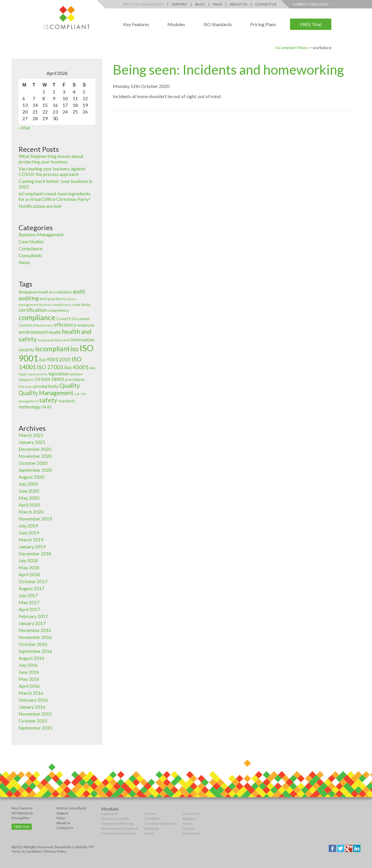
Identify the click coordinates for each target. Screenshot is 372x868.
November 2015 (35, 714)
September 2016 (35, 651)
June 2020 (29, 491)
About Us (238, 4)
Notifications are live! (40, 206)
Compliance (31, 248)
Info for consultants (71, 808)
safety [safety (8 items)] (48, 400)
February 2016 (33, 700)
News (24, 262)
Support (179, 4)
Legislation (110, 814)
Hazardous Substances (119, 833)
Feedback (152, 819)
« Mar (24, 128)
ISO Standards (218, 24)
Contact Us (266, 4)
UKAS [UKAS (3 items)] (47, 407)
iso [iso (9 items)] (75, 349)
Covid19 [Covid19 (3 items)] (64, 319)
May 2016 (29, 679)
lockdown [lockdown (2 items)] (76, 374)
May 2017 (29, 602)
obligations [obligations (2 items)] (26, 380)
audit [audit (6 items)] (79, 291)
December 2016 (35, 630)
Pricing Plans (263, 24)
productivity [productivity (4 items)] (46, 386)
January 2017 (32, 623)
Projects (189, 828)
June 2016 (29, 672)
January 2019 (32, 546)
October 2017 (33, 581)
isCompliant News (292, 47)
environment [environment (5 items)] (33, 332)
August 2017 (31, 588)
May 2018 (29, 567)
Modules (176, 24)
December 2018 (35, 553)
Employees (191, 833)
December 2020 (35, 449)
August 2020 (31, 477)
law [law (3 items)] (92, 368)
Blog (200, 4)
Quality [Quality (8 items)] (70, 386)
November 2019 (35, 519)
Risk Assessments (115, 819)
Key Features (136, 24)
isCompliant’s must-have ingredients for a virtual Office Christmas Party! (55, 196)
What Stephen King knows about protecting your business (51, 159)
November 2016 (35, 637)
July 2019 (28, 526)
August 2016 (31, 658)
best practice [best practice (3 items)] (51, 299)
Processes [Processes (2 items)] (26, 387)
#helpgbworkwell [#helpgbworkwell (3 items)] (33, 292)
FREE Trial (311, 24)
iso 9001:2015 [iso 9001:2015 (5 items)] (55, 360)
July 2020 (28, 484)
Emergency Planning (117, 823)
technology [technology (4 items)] (30, 407)
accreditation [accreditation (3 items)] (60, 292)
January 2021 (32, 442)
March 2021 (31, 435)
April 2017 (29, 609)
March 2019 (31, 540)
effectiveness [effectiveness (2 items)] (43, 325)
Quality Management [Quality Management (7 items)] (46, 393)
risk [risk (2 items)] (77, 394)
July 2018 (28, 560)
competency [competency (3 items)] (58, 310)
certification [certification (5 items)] (33, 310)
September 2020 (35, 470)
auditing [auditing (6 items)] (29, 298)
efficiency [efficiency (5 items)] (65, 325)
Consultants (31, 255)
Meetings (152, 828)
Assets (188, 823)
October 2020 (33, 463)
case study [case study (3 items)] (81, 305)
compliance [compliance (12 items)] (37, 317)
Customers (191, 814)
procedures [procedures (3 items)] (75, 379)
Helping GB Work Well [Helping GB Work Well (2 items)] (54, 340)
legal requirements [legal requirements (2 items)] (33, 374)
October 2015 (33, 721)
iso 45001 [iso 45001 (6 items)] (76, 367)
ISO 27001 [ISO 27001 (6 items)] (50, 367)
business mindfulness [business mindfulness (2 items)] (55, 305)
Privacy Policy (56, 851)
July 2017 (28, 595)
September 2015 (35, 728)
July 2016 (28, 665)
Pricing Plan (21, 818)
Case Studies (31, 241)
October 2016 (33, 644)
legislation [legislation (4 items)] (59, 374)
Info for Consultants (143, 4)
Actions (150, 814)
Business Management (41, 234)
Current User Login (310, 4)
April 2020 (29, 505)
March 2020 (31, 512)
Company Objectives (161, 823)
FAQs (217, 4)
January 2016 (32, 707)
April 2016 (29, 686)
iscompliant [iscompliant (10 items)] (52, 349)
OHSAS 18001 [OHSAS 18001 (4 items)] (50, 379)
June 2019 (29, 533)
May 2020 (29, 498)
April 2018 (29, 574)
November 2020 (35, 456)
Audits (150, 833)
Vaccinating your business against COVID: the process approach (52, 171)
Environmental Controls (120, 828)
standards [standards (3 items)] (67, 401)
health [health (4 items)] (55, 332)
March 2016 (31, 693)
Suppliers (190, 819)
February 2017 (33, 616)
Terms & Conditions (27, 851)
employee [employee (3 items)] (86, 325)
